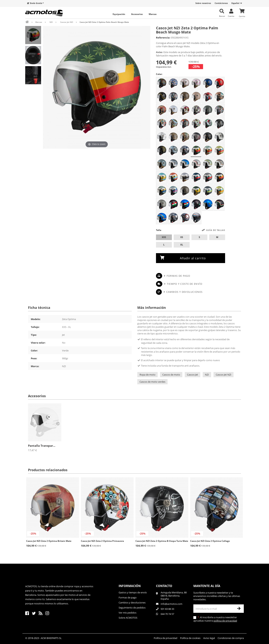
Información (130, 586)
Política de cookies (190, 638)
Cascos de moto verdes (152, 382)
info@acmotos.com (171, 604)
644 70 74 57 (167, 614)
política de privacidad (225, 620)
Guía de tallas (216, 230)
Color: (159, 74)
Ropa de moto (147, 374)
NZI (207, 374)
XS (182, 237)
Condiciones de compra (231, 638)
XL (182, 245)
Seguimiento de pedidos (132, 607)
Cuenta (231, 16)
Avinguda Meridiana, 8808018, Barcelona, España (174, 596)
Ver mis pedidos (127, 612)
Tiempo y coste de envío (185, 284)
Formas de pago (178, 276)
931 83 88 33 (167, 609)
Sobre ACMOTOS (128, 617)
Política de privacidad (166, 638)
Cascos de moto (171, 374)
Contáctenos (221, 3)
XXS (164, 237)
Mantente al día (207, 586)
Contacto (164, 586)
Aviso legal (209, 638)
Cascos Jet (193, 374)
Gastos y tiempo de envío (133, 592)
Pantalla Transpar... (42, 445)
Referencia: (163, 38)
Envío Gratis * (37, 3)
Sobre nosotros (203, 3)
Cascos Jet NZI (224, 374)
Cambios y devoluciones (184, 292)
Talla (191, 230)
